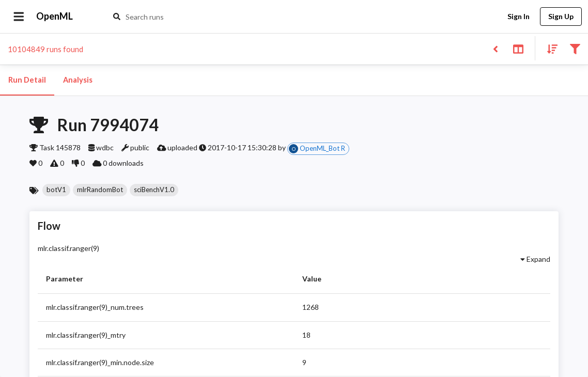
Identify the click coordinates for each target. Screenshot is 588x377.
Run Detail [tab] (27, 80)
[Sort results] (549, 48)
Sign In (518, 17)
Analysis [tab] (78, 80)
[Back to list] (495, 48)
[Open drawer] (19, 17)
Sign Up (561, 17)
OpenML (55, 17)
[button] (56, 190)
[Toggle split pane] (518, 48)
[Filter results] (575, 48)
